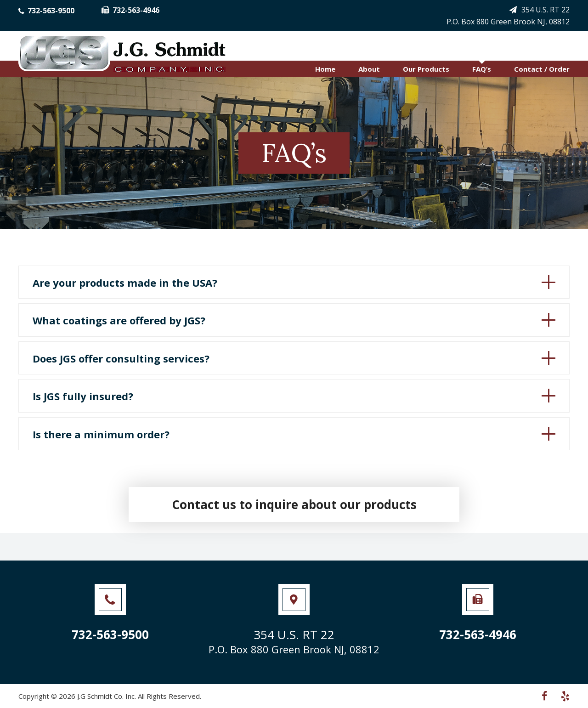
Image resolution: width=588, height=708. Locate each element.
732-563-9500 (46, 11)
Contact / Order (542, 69)
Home (325, 69)
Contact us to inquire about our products (294, 504)
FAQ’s (482, 69)
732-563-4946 (130, 10)
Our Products (426, 69)
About (369, 69)
